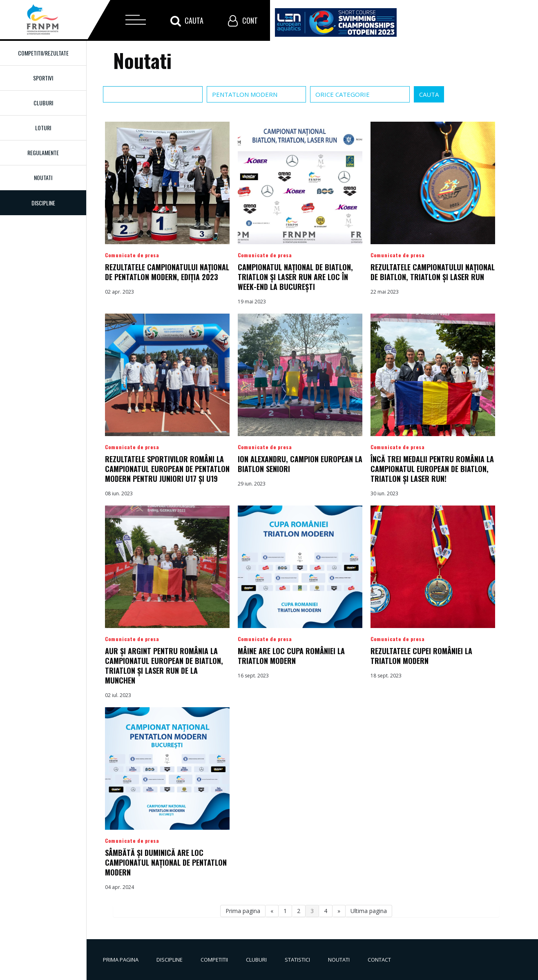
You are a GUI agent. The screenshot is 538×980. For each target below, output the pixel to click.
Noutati (43, 177)
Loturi (43, 128)
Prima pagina (243, 911)
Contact (379, 960)
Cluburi (43, 103)
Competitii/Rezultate (43, 53)
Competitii (214, 960)
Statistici (297, 960)
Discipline (170, 960)
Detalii (167, 214)
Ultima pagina (369, 911)
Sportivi (43, 78)
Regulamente (43, 153)
